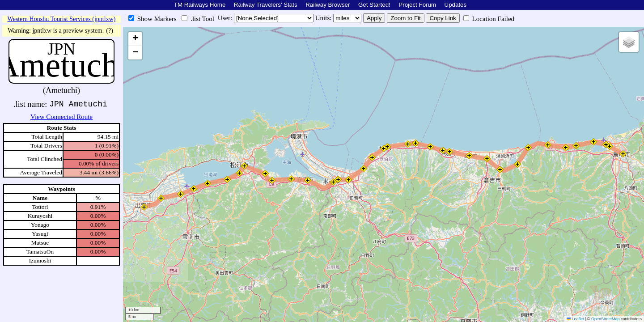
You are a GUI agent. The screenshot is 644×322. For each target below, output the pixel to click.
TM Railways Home (200, 5)
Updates (456, 5)
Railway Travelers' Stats (266, 5)
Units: (324, 18)
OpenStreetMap (606, 319)
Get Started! (374, 5)
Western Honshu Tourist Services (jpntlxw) (62, 19)
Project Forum (417, 5)
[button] (623, 154)
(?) (110, 31)
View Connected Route (61, 117)
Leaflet (575, 319)
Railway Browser (328, 5)
